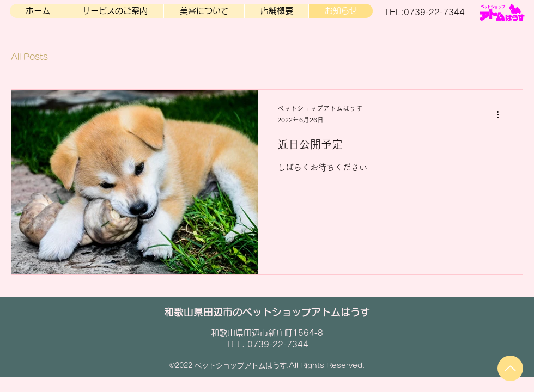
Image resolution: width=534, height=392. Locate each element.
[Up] (510, 368)
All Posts (29, 57)
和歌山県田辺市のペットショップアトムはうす (267, 312)
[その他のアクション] (501, 115)
